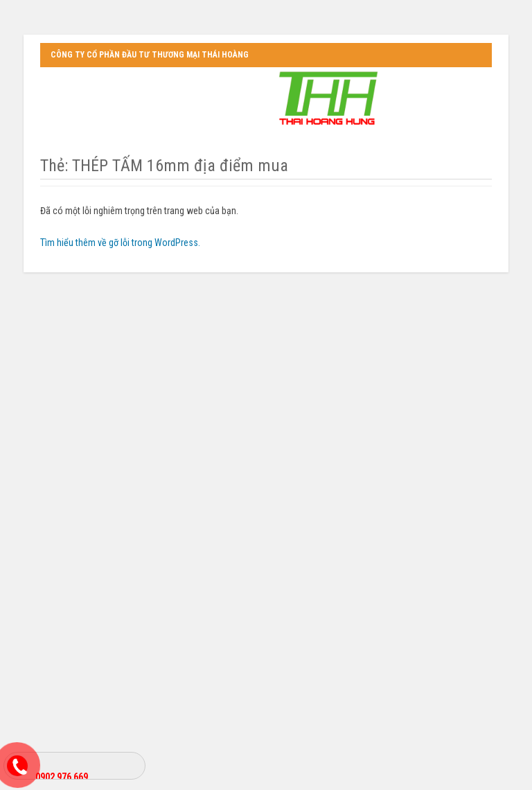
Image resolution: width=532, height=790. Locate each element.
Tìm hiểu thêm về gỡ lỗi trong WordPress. (120, 243)
